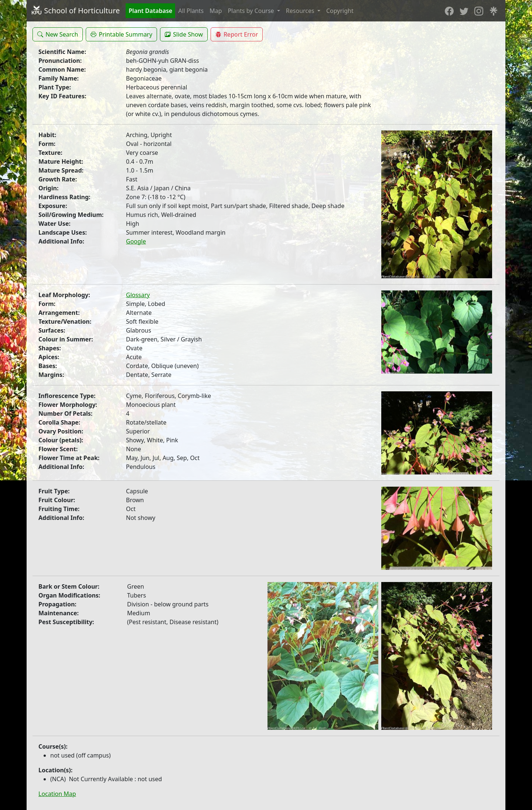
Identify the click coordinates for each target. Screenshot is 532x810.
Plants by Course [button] (252, 11)
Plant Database (150, 11)
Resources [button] (301, 11)
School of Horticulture (75, 11)
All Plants (191, 11)
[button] (58, 34)
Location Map (57, 794)
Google (136, 241)
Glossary (138, 295)
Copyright (340, 11)
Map (216, 11)
